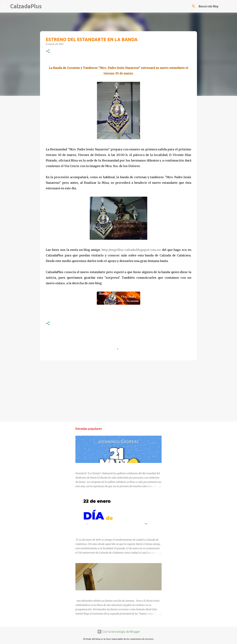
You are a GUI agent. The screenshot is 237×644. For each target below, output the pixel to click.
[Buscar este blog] (215, 6)
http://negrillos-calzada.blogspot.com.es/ (131, 250)
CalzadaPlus (26, 6)
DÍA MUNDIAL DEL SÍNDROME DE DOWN (99, 466)
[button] (48, 51)
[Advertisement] (118, 391)
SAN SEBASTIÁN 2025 (88, 594)
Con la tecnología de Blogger (119, 632)
